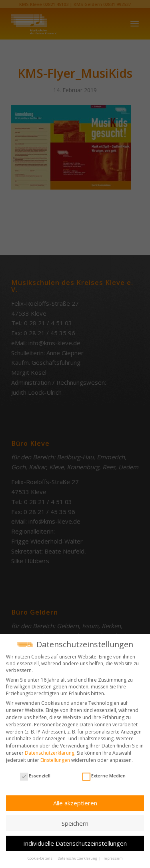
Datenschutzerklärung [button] (78, 858)
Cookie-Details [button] (40, 858)
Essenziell (35, 776)
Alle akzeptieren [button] (75, 803)
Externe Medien (104, 776)
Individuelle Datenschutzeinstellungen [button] (75, 843)
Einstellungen (55, 760)
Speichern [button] (75, 823)
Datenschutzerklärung (50, 753)
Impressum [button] (113, 858)
